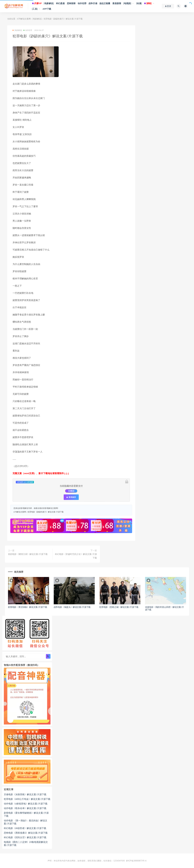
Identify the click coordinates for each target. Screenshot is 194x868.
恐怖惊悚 (71, 3)
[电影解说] (49, 3)
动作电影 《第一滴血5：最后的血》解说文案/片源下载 (26, 822)
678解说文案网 (24, 19)
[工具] (35, 9)
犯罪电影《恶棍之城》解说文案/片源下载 (119, 607)
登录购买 (71, 497)
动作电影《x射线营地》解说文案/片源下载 (26, 804)
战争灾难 (93, 3)
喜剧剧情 (117, 3)
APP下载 (47, 9)
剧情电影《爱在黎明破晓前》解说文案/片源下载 (26, 814)
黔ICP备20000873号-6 (136, 861)
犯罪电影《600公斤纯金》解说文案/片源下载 (27, 799)
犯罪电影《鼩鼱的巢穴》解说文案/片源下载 (46, 512)
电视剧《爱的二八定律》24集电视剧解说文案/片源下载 (26, 843)
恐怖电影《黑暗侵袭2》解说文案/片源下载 (26, 833)
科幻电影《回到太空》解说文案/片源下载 (25, 837)
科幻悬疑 (60, 3)
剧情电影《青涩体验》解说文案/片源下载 (28, 607)
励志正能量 (105, 3)
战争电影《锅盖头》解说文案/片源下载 (72, 607)
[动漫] (139, 3)
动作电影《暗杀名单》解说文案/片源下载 (25, 808)
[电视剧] (127, 3)
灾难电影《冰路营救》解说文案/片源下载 (25, 794)
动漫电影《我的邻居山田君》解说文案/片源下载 (165, 608)
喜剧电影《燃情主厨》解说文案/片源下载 (28, 554)
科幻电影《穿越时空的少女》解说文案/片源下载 (76, 556)
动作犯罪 (82, 3)
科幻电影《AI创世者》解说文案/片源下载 (25, 828)
